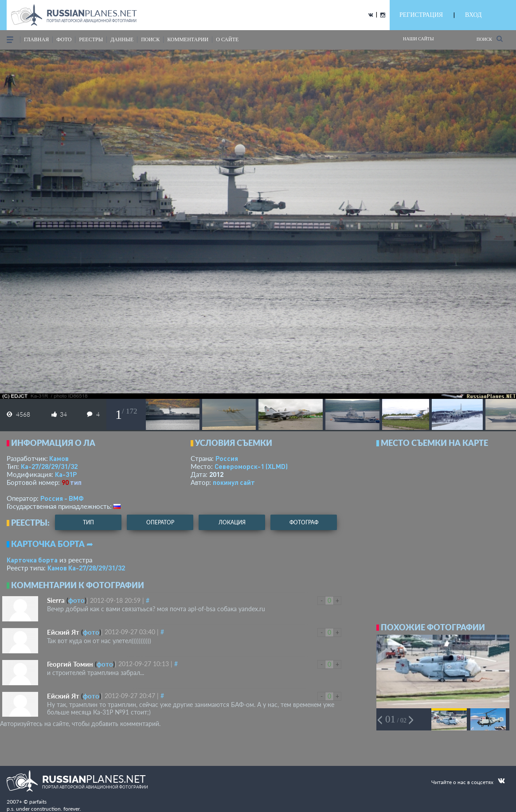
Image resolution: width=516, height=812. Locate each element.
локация (232, 522)
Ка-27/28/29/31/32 (49, 466)
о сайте (227, 39)
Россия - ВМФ (62, 498)
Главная (36, 39)
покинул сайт (234, 482)
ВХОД (473, 15)
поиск (150, 39)
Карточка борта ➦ (52, 544)
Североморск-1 (251, 466)
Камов (59, 458)
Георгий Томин (70, 664)
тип (76, 482)
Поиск (490, 39)
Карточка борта (32, 560)
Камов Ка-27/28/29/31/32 (86, 568)
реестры (91, 39)
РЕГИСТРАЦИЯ (421, 15)
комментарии (188, 39)
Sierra (56, 600)
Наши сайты (418, 39)
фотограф (304, 522)
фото (64, 39)
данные (122, 39)
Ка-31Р (66, 474)
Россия (227, 458)
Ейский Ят (63, 632)
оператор (160, 522)
